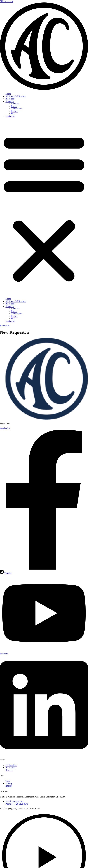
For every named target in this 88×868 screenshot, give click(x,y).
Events (14, 106)
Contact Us (10, 116)
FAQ (13, 113)
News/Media (17, 109)
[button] (44, 207)
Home (8, 94)
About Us (10, 101)
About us (15, 104)
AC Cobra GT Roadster (16, 96)
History (14, 111)
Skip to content (7, 1)
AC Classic (10, 99)
